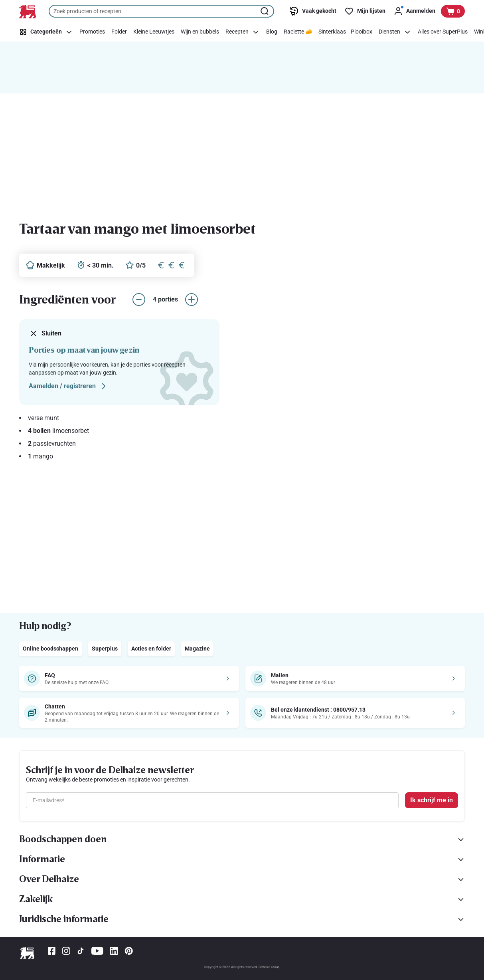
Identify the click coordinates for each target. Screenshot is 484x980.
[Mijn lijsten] (365, 11)
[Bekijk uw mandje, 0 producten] (453, 11)
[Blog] (272, 32)
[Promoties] (92, 32)
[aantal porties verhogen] (192, 300)
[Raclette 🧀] (298, 32)
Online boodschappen (50, 649)
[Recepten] (243, 32)
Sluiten (45, 333)
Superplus (105, 649)
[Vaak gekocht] (313, 11)
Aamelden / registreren (69, 386)
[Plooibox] (362, 32)
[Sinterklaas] (332, 32)
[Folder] (119, 32)
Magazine (197, 649)
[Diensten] (395, 32)
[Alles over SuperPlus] (443, 32)
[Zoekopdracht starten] (265, 11)
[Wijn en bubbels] (200, 32)
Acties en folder (151, 649)
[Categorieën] (47, 32)
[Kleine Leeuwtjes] (154, 32)
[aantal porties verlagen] (139, 300)
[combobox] (161, 11)
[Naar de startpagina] (28, 12)
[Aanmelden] (414, 11)
